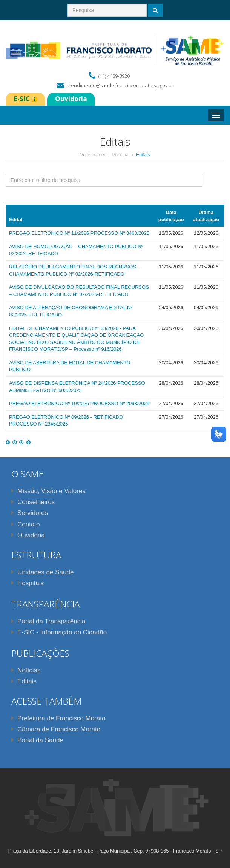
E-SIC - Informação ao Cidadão (59, 632)
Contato (26, 524)
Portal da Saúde (37, 740)
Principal (121, 155)
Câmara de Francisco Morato (56, 729)
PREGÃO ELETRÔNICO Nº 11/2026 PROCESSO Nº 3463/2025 (79, 233)
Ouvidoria (28, 535)
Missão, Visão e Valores (48, 491)
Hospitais (28, 583)
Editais (24, 681)
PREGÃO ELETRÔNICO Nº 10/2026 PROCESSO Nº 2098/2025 (79, 403)
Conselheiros (33, 502)
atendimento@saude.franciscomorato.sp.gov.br (120, 85)
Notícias (26, 670)
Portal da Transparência (48, 621)
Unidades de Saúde (42, 572)
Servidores (30, 513)
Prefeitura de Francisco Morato (58, 718)
